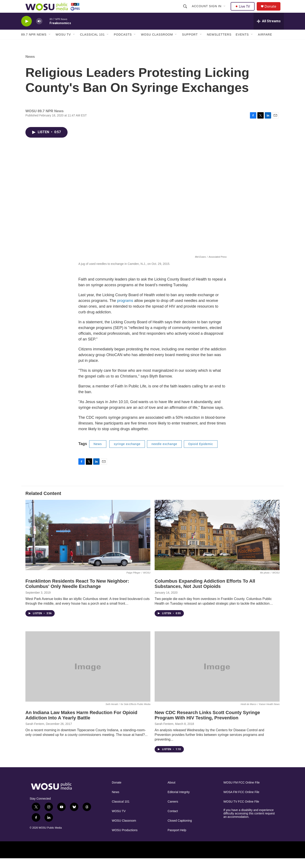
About (171, 792)
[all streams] (269, 31)
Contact (173, 821)
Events (242, 44)
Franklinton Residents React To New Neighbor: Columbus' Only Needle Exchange (77, 593)
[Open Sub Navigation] (225, 11)
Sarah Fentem (35, 733)
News (30, 66)
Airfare (265, 44)
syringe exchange (127, 453)
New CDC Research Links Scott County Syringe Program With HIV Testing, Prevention (207, 725)
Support (190, 44)
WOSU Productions (125, 840)
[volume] (39, 31)
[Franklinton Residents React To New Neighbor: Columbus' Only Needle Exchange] (88, 545)
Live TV (244, 11)
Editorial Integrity (179, 802)
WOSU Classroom (157, 44)
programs (126, 310)
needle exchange (164, 453)
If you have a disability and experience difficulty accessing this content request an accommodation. (249, 823)
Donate (273, 11)
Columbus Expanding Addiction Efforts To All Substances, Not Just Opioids (205, 593)
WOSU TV (63, 44)
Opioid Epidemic (201, 453)
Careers (173, 811)
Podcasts (123, 44)
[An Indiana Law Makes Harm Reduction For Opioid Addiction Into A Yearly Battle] (88, 676)
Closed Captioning (180, 830)
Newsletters (219, 44)
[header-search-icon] (186, 11)
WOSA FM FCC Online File (241, 802)
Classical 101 (92, 44)
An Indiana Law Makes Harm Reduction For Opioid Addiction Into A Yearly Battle (81, 725)
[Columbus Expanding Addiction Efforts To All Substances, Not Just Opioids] (217, 545)
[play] (26, 31)
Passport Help (177, 840)
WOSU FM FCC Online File (242, 792)
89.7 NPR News (34, 44)
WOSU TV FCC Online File (241, 811)
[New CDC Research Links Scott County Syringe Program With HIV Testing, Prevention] (217, 676)
